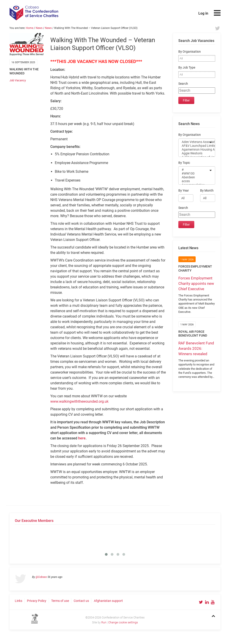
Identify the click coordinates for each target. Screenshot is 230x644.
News (39, 28)
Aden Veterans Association (194, 142)
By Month (207, 191)
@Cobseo (41, 577)
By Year (184, 191)
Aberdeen (194, 177)
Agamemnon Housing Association (194, 150)
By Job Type (187, 68)
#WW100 (194, 174)
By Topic (184, 163)
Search (183, 84)
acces (194, 181)
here (82, 438)
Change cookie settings (123, 622)
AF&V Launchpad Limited (194, 146)
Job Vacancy (18, 80)
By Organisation (190, 52)
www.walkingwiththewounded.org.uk (79, 401)
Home (30, 28)
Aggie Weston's (194, 153)
